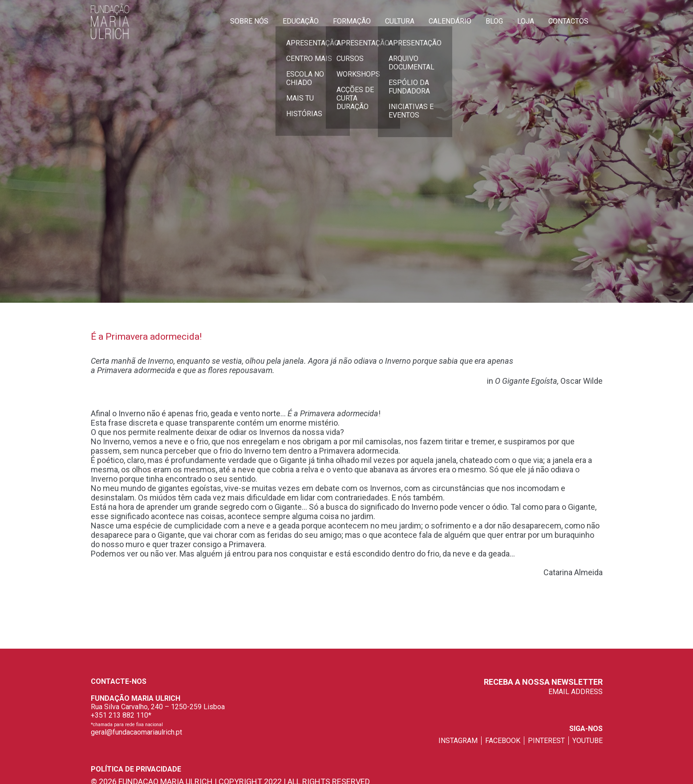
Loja (526, 21)
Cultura (400, 21)
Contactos (568, 21)
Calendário (450, 21)
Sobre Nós (249, 21)
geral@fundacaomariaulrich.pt (136, 732)
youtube (588, 741)
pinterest (546, 741)
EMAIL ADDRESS (575, 692)
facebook (503, 741)
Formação (352, 21)
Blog (494, 21)
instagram (458, 741)
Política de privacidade (136, 769)
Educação (301, 21)
